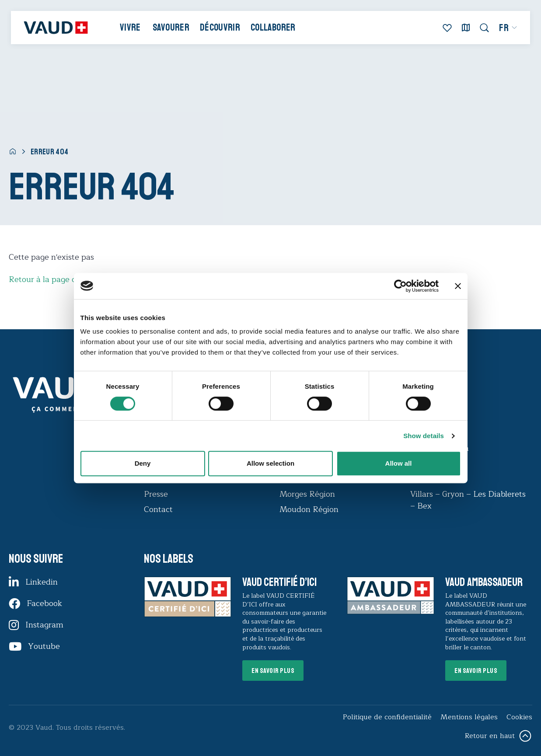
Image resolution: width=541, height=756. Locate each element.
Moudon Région (309, 509)
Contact (158, 509)
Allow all (399, 463)
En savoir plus (273, 671)
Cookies (519, 717)
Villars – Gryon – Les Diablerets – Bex (468, 500)
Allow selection (270, 463)
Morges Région (307, 494)
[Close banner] (458, 286)
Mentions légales (469, 717)
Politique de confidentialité (387, 717)
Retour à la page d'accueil (56, 279)
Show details (424, 436)
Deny (143, 463)
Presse (156, 494)
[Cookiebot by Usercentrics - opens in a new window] (400, 286)
